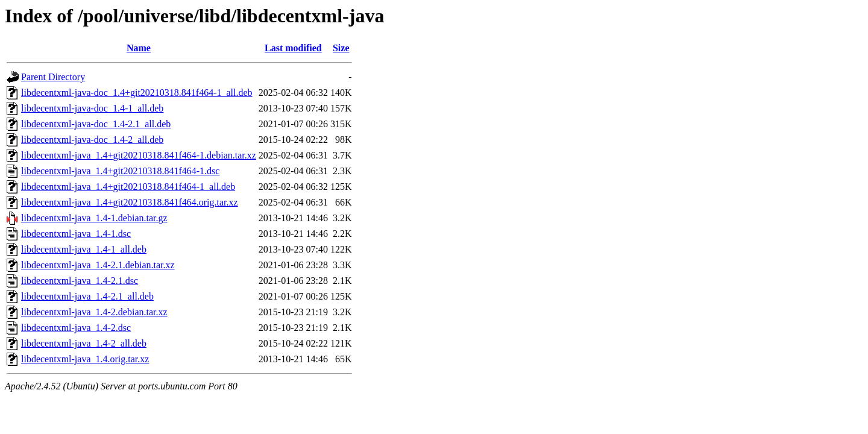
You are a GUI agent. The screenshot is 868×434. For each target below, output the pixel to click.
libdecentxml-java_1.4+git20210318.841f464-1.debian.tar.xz (139, 155)
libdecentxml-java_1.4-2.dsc (76, 328)
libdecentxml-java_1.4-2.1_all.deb (87, 296)
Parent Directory (53, 77)
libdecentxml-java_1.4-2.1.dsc (80, 281)
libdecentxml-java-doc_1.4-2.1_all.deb (96, 124)
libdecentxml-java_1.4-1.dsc (76, 234)
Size (341, 48)
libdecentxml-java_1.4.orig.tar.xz (85, 359)
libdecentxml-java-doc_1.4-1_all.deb (92, 108)
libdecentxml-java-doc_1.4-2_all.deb (92, 140)
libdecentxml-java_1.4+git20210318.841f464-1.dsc (120, 171)
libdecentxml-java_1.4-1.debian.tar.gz (94, 218)
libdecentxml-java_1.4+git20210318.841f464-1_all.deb (128, 187)
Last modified (293, 48)
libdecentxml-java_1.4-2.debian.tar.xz (94, 312)
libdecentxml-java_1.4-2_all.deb (84, 343)
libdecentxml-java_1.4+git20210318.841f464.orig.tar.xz (130, 202)
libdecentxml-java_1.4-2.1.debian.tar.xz (98, 265)
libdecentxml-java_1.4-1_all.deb (84, 249)
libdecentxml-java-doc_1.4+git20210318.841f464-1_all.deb (137, 93)
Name (139, 48)
